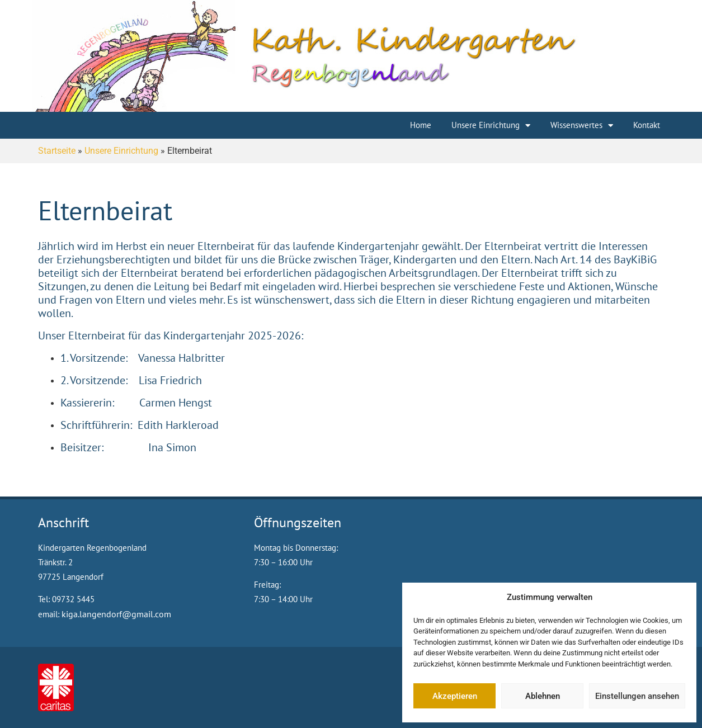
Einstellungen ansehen (637, 696)
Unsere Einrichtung (491, 126)
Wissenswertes (582, 126)
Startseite (57, 151)
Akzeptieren (455, 696)
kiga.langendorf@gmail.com (116, 614)
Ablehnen (543, 696)
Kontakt (647, 125)
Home (421, 125)
